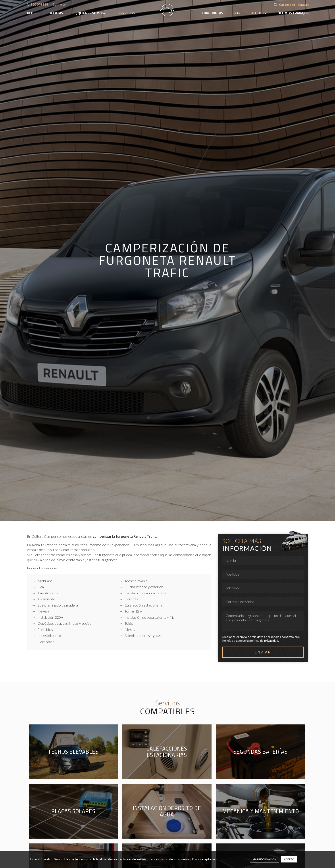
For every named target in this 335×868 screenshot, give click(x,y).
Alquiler (259, 13)
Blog (31, 13)
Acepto (289, 859)
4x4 (237, 13)
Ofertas (56, 13)
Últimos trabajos (293, 13)
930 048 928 (39, 4)
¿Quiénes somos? (91, 13)
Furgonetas (212, 13)
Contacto (59, 4)
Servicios (127, 13)
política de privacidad (264, 640)
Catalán (303, 5)
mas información (265, 859)
